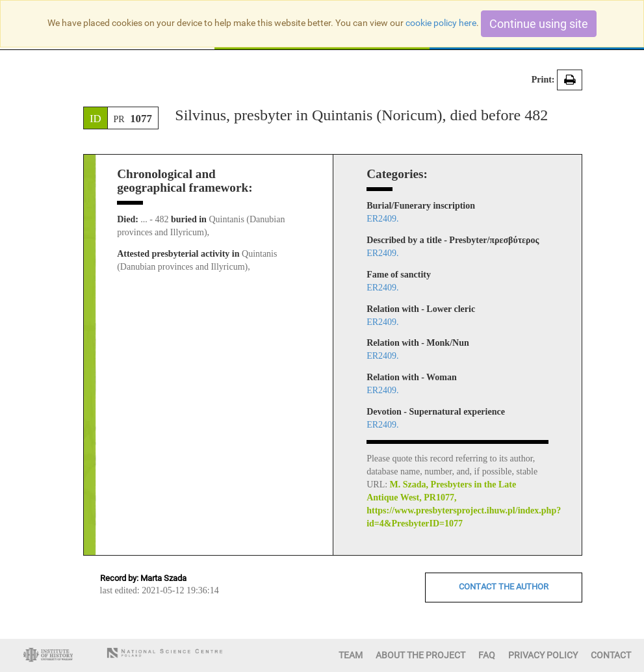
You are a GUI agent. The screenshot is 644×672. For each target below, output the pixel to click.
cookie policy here (441, 23)
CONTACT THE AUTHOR (504, 587)
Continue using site (539, 24)
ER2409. (382, 219)
